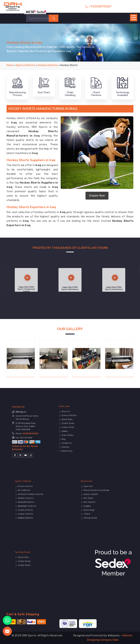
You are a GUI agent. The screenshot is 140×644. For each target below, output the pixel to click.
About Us (74, 422)
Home (10, 65)
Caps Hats (96, 497)
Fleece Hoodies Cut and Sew (99, 499)
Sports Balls (74, 426)
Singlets (95, 506)
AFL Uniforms (31, 499)
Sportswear (96, 495)
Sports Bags (96, 508)
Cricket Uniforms (31, 508)
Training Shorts (97, 511)
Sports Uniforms (26, 65)
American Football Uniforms (34, 501)
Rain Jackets (96, 504)
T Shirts (95, 509)
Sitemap (73, 438)
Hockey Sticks (75, 429)
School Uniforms (75, 424)
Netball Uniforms (31, 511)
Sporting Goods (31, 566)
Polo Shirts (96, 502)
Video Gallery (74, 433)
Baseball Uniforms (32, 504)
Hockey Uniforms (48, 65)
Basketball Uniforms (32, 506)
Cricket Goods (75, 427)
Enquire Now (97, 196)
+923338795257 (28, 432)
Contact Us (74, 436)
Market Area (74, 439)
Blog (73, 434)
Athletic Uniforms (32, 502)
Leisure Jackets (97, 501)
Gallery (73, 431)
